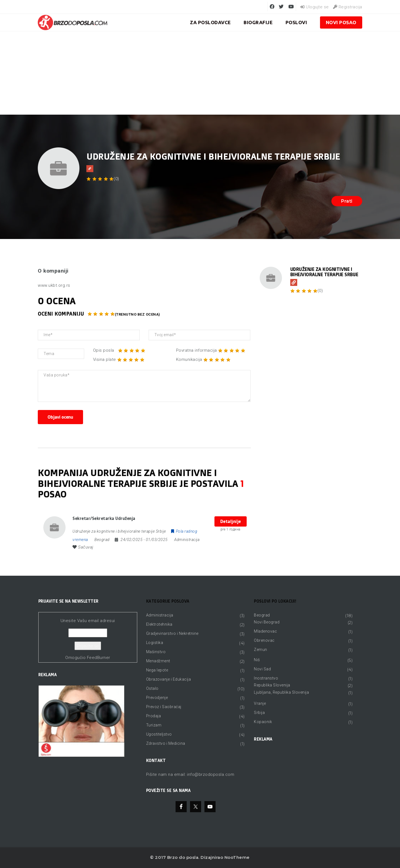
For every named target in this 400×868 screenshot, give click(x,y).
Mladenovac (265, 631)
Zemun (261, 650)
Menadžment (158, 661)
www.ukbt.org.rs (54, 285)
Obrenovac (264, 640)
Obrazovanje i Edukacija (169, 679)
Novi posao (341, 22)
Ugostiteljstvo (159, 734)
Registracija (348, 7)
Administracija (187, 540)
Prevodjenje (157, 698)
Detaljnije (231, 521)
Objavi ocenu (60, 417)
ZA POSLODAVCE (210, 22)
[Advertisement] (200, 73)
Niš (257, 660)
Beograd (262, 615)
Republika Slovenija (272, 685)
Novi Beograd (267, 622)
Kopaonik (263, 722)
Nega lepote (157, 670)
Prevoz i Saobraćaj (164, 707)
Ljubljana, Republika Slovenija (281, 692)
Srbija (259, 713)
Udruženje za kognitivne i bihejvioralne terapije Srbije (324, 272)
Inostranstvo (266, 678)
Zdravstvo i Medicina (166, 743)
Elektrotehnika (159, 624)
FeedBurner (99, 658)
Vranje (260, 703)
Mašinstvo (156, 652)
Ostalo (152, 688)
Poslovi (296, 22)
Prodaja (154, 716)
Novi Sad (262, 669)
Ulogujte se (315, 7)
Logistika (155, 643)
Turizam (154, 725)
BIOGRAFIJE (258, 22)
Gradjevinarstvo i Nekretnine (172, 633)
